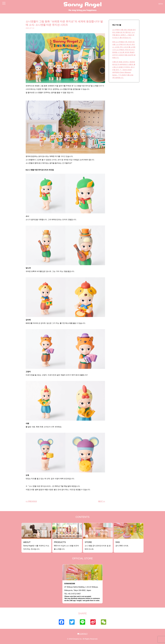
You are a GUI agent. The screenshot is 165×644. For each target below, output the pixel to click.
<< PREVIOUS (31, 501)
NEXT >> (102, 501)
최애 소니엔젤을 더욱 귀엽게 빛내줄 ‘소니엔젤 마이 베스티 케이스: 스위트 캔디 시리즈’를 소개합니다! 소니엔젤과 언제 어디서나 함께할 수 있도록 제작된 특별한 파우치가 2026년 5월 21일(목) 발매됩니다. (124, 50)
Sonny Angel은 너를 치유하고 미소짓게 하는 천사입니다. (36, 545)
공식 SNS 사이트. (122, 544)
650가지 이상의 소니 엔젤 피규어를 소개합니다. (66, 545)
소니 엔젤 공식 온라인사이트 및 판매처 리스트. (98, 545)
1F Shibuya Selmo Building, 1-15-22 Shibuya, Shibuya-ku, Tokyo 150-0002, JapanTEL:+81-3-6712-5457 (82, 592)
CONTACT (83, 634)
